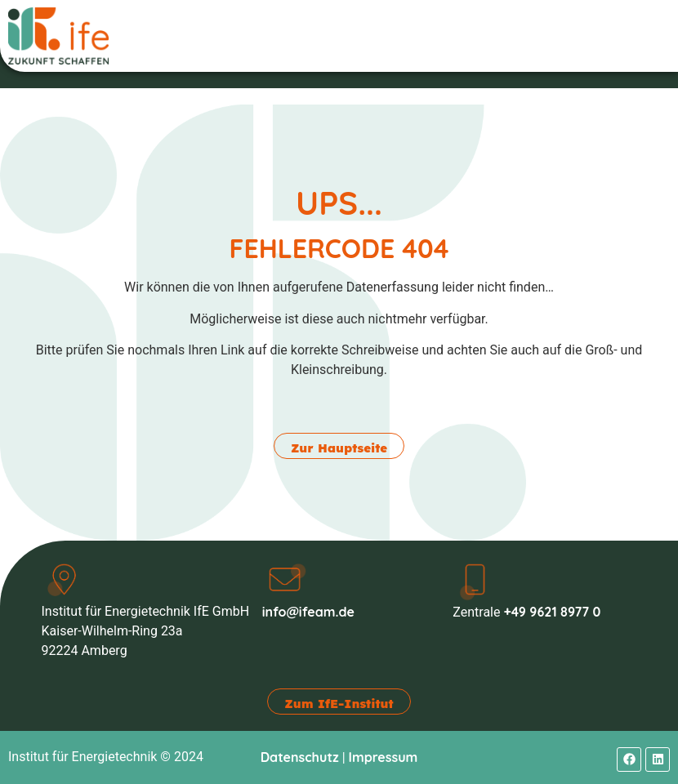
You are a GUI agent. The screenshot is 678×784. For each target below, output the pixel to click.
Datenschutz (300, 757)
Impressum (384, 757)
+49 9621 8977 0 (552, 612)
